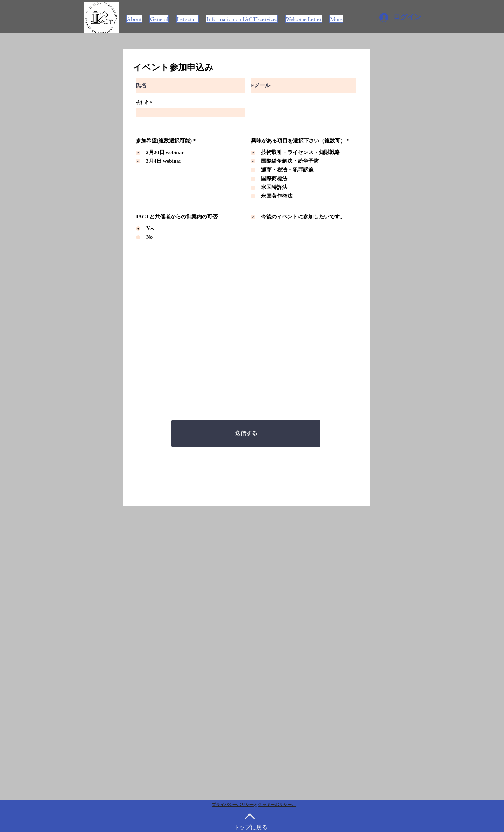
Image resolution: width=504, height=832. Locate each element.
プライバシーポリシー (233, 805)
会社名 (142, 103)
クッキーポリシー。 (277, 805)
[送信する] (246, 434)
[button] (242, 19)
